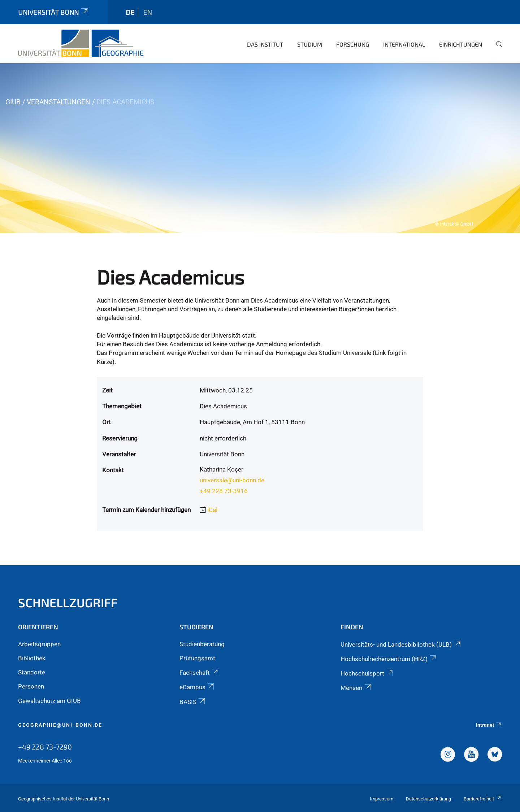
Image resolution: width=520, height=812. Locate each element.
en (148, 12)
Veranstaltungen (58, 102)
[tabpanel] (260, 148)
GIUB (13, 102)
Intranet (489, 725)
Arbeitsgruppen (39, 644)
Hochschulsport (367, 673)
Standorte (32, 672)
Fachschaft (200, 673)
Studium (310, 44)
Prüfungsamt (197, 658)
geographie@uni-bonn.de (60, 725)
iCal (212, 510)
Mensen (356, 688)
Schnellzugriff (68, 602)
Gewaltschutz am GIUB (49, 701)
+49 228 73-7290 (45, 747)
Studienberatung (202, 644)
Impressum (382, 799)
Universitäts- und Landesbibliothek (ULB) (401, 644)
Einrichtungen (461, 44)
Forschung (353, 44)
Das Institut (265, 44)
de (130, 12)
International (404, 44)
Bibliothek (32, 658)
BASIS (193, 702)
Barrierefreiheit (483, 799)
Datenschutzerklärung (428, 799)
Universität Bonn (54, 12)
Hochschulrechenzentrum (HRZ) (389, 659)
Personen (31, 686)
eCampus (197, 687)
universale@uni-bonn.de (232, 480)
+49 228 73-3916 (224, 491)
